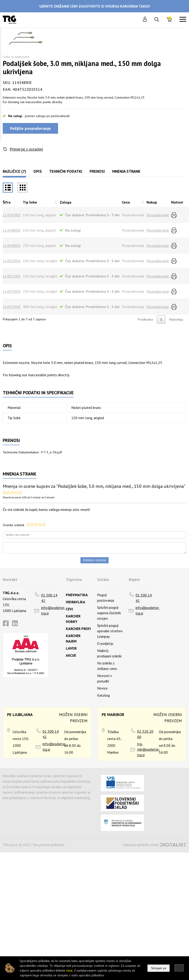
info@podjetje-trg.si (53, 610)
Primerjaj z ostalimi (26, 149)
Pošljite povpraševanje (30, 128)
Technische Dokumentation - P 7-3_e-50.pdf (32, 452)
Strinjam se (159, 968)
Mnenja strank (126, 171)
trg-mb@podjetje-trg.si (149, 749)
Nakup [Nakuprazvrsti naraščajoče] (152, 202)
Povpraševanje (158, 215)
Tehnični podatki (66, 171)
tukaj (69, 970)
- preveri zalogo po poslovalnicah (46, 116)
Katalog (103, 695)
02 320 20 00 (145, 734)
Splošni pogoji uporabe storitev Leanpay (110, 631)
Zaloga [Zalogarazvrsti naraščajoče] (65, 202)
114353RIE (12, 307)
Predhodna (145, 319)
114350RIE (12, 261)
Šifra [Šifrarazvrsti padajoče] (7, 202)
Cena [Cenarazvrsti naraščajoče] (126, 202)
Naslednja (176, 319)
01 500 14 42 (49, 598)
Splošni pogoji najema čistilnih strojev (109, 613)
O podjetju (105, 643)
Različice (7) (14, 171)
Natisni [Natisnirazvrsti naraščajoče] (177, 202)
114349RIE (12, 246)
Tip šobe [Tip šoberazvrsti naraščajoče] (30, 202)
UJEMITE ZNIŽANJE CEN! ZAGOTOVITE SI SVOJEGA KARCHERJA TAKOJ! (95, 6)
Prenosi (97, 171)
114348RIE (12, 230)
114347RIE (12, 215)
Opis (38, 171)
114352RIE (12, 291)
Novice (102, 688)
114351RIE (12, 276)
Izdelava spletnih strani (141, 845)
